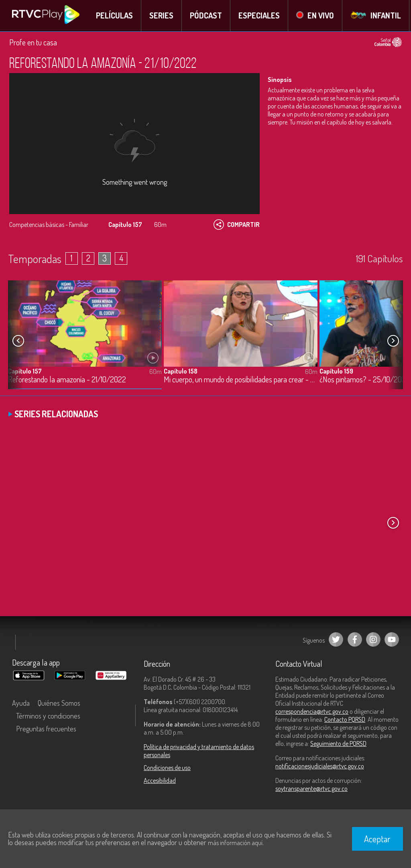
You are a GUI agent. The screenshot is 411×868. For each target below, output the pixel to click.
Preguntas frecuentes (46, 729)
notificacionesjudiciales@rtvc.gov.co (320, 766)
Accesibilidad (160, 780)
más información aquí (235, 843)
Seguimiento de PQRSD (338, 743)
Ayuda (21, 703)
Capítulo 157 (25, 371)
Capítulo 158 (181, 371)
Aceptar (377, 839)
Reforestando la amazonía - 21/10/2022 (67, 379)
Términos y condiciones (48, 716)
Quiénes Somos (59, 703)
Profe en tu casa (33, 42)
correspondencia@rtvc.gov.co (312, 711)
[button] (393, 341)
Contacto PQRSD (345, 719)
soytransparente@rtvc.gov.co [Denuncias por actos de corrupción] (311, 788)
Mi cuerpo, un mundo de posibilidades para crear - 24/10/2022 (241, 379)
